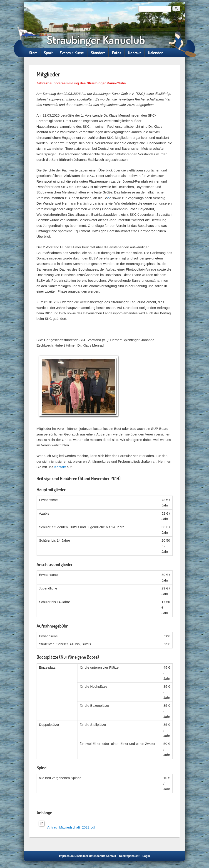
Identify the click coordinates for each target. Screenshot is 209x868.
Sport (48, 53)
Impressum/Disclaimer (74, 856)
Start (33, 53)
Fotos (117, 53)
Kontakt (135, 53)
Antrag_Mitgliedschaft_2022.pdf (71, 827)
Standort (98, 53)
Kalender (155, 53)
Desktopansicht (129, 856)
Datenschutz (97, 856)
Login (146, 856)
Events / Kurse (72, 53)
